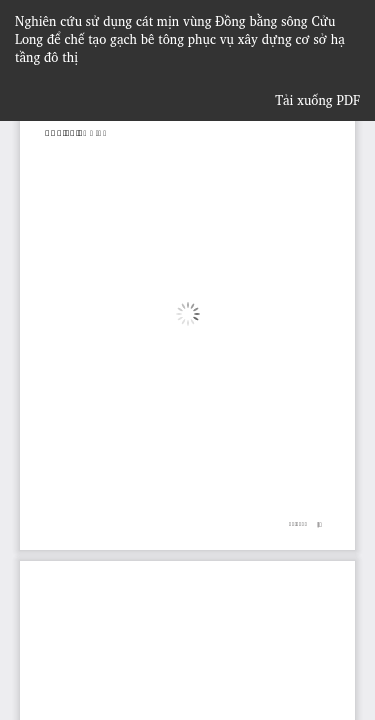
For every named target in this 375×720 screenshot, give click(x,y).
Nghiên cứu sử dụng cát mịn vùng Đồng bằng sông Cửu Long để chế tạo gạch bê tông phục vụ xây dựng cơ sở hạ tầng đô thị (180, 39)
